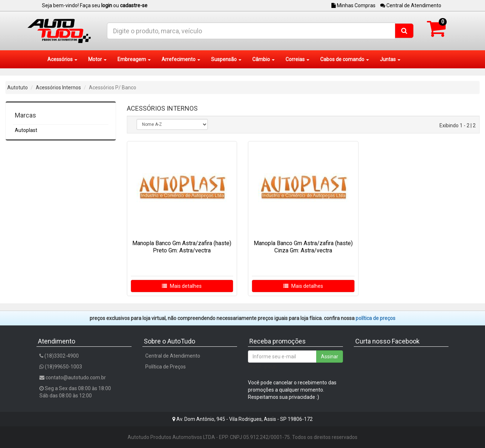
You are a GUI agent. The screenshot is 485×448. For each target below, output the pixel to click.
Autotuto (18, 88)
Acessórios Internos (58, 88)
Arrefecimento (181, 59)
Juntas (390, 59)
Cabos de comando (345, 59)
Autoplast (26, 130)
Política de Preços (166, 367)
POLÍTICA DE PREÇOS (375, 318)
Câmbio (263, 59)
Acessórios (62, 59)
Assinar (330, 357)
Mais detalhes (182, 286)
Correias (297, 59)
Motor (97, 59)
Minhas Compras (353, 5)
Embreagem (134, 59)
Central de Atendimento (411, 5)
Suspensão (226, 59)
